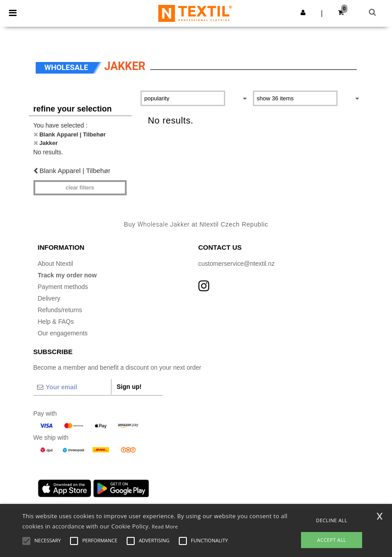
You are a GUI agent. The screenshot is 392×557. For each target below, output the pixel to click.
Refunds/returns (60, 310)
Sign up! (129, 387)
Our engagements (63, 333)
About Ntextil (56, 264)
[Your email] (72, 387)
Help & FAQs (56, 322)
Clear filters (80, 188)
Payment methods (63, 287)
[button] (303, 12)
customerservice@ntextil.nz (237, 264)
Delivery (49, 298)
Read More (165, 526)
